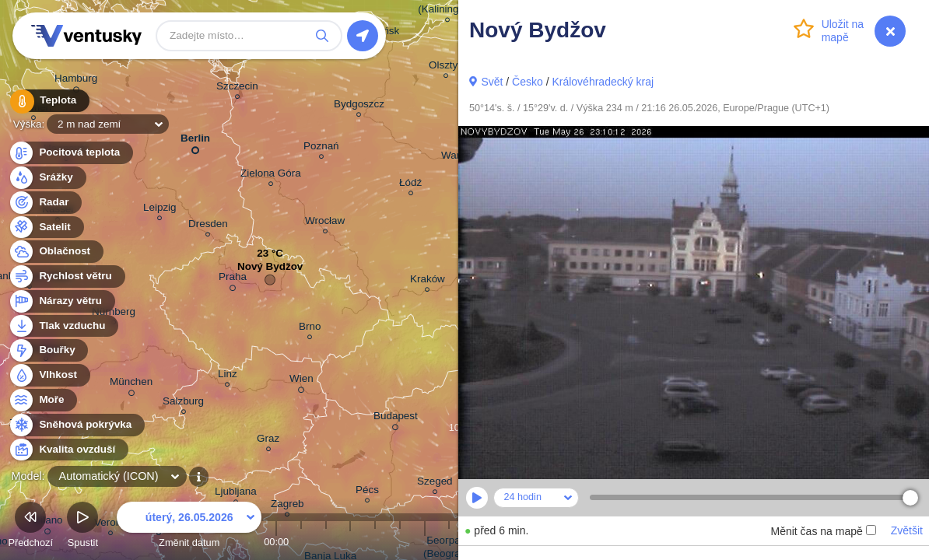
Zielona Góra (271, 175)
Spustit (82, 527)
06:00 (425, 542)
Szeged (435, 483)
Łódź (410, 185)
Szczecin (237, 88)
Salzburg (183, 403)
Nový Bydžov (270, 270)
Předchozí (30, 527)
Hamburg (76, 81)
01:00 (301, 542)
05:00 (400, 542)
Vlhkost (49, 375)
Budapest (396, 418)
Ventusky (84, 36)
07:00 (449, 542)
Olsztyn (446, 67)
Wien (301, 381)
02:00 (326, 542)
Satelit (46, 227)
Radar (45, 203)
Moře (43, 400)
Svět (492, 82)
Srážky (47, 178)
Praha (233, 279)
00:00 (276, 542)
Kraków (428, 281)
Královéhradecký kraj (603, 82)
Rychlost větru (67, 276)
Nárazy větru (61, 301)
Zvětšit (907, 530)
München (131, 384)
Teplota (48, 101)
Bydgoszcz (359, 106)
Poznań (321, 148)
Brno (310, 329)
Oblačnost (56, 252)
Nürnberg (114, 314)
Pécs (367, 492)
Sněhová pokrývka (76, 425)
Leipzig (160, 210)
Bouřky (48, 350)
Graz (268, 441)
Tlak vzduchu (63, 326)
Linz (228, 376)
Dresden (208, 226)
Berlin (195, 141)
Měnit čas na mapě (823, 531)
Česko (528, 82)
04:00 (375, 542)
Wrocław (325, 223)
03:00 (350, 542)
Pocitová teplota (70, 153)
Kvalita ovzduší (68, 450)
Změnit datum (189, 527)
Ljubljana (236, 493)
